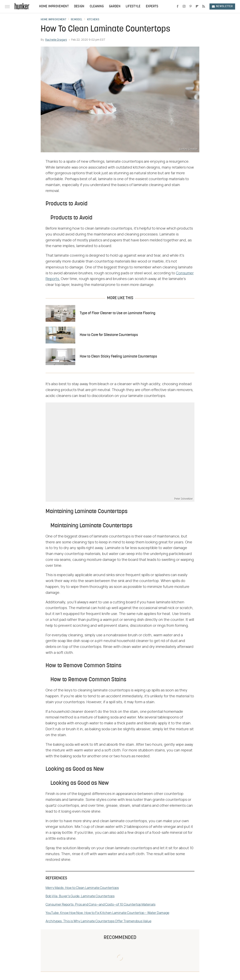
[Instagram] (184, 7)
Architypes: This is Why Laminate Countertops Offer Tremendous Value (98, 921)
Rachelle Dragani (56, 40)
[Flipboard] (197, 7)
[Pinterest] (191, 7)
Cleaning (97, 7)
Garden (115, 7)
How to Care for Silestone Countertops (109, 335)
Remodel (77, 20)
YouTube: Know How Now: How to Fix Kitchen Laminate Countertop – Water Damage (107, 913)
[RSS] (204, 7)
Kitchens (93, 20)
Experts (152, 7)
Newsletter (222, 6)
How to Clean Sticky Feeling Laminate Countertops (118, 357)
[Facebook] (178, 7)
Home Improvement (54, 7)
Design (79, 7)
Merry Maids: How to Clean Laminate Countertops (82, 888)
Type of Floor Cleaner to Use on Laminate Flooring (118, 313)
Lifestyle (133, 7)
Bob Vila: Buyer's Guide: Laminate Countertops (80, 896)
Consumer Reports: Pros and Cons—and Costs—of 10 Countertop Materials (100, 905)
